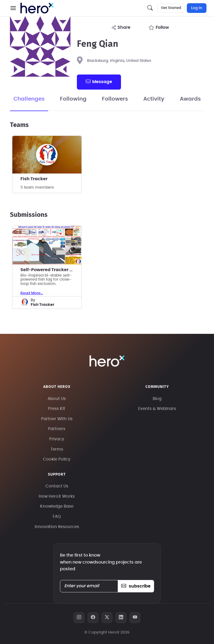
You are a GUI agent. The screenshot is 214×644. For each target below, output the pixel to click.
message (99, 82)
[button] (13, 8)
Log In (197, 8)
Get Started (171, 8)
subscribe (136, 586)
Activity (154, 99)
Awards (190, 99)
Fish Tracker (34, 179)
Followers (115, 99)
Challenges (29, 99)
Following (73, 99)
